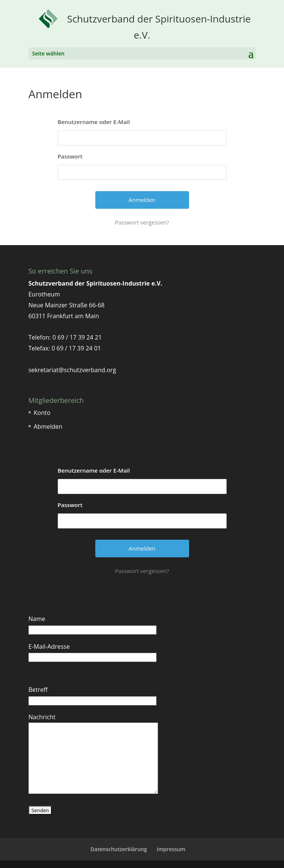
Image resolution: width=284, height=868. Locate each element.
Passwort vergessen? (142, 222)
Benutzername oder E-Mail (94, 122)
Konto (42, 413)
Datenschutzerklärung (119, 849)
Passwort (70, 156)
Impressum (171, 849)
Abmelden (48, 427)
